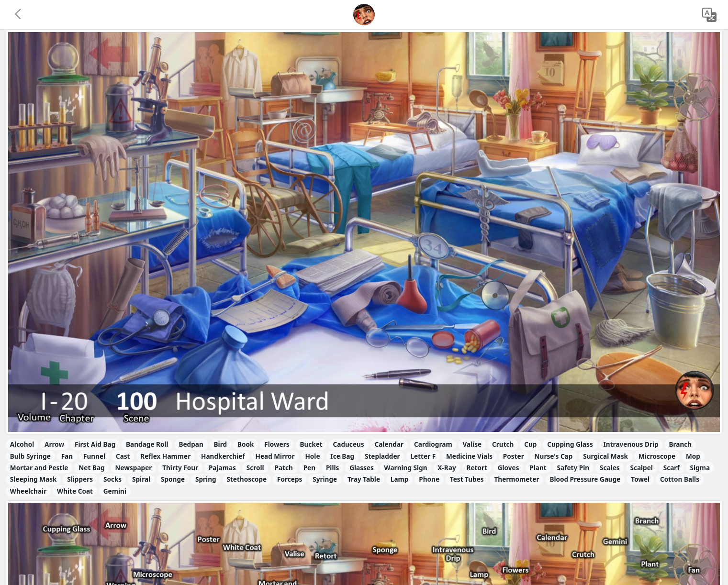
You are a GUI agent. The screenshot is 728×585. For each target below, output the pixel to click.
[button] (19, 15)
